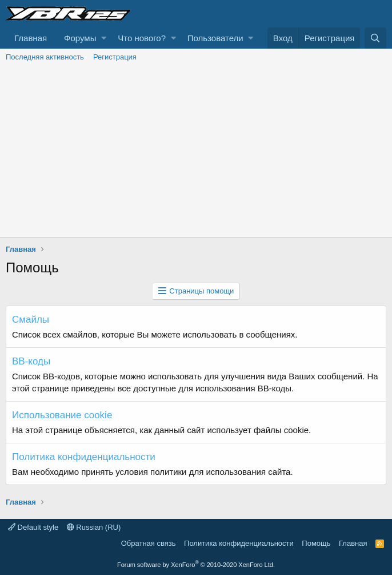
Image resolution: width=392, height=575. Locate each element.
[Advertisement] (196, 152)
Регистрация (115, 57)
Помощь (316, 543)
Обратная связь (149, 543)
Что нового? (142, 38)
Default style (33, 527)
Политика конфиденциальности (84, 457)
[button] (104, 38)
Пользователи (215, 38)
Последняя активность (45, 57)
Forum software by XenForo (196, 565)
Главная (31, 38)
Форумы (80, 38)
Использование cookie (62, 415)
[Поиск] (375, 38)
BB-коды (31, 361)
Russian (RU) (94, 527)
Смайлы (31, 320)
